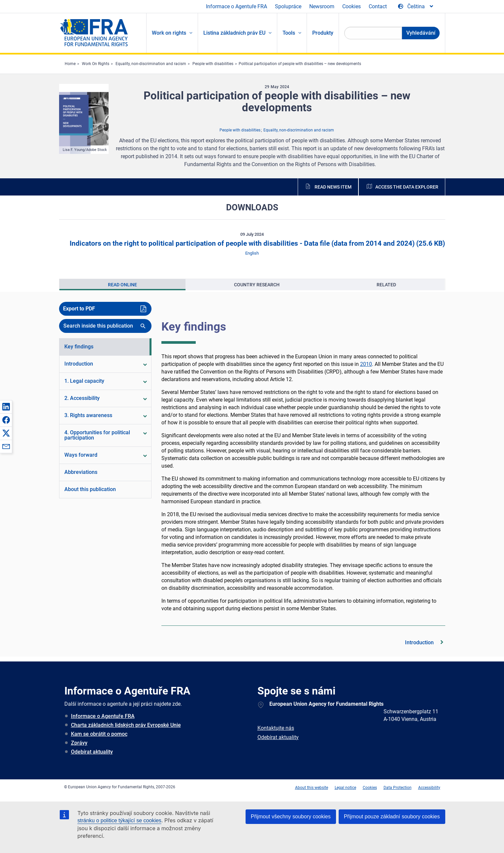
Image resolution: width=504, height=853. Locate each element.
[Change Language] (416, 7)
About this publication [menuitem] (90, 489)
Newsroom (322, 6)
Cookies (352, 6)
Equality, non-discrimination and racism (151, 64)
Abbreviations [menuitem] (81, 472)
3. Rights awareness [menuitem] (88, 415)
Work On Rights (96, 64)
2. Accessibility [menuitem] (82, 398)
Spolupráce (288, 6)
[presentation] (122, 285)
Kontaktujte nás (276, 728)
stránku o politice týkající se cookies (119, 820)
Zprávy (79, 743)
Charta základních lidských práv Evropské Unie (126, 725)
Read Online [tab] (122, 285)
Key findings (194, 327)
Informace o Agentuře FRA (236, 6)
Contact (378, 6)
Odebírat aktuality (92, 752)
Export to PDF (79, 309)
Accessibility (429, 788)
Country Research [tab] (257, 285)
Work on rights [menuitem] (169, 33)
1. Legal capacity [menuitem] (84, 381)
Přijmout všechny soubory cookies (291, 817)
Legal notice (345, 788)
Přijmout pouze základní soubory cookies (392, 817)
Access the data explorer (407, 187)
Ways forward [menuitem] (81, 455)
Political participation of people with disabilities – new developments (300, 64)
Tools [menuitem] (289, 33)
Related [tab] (386, 285)
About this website (312, 788)
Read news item (333, 187)
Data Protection (398, 788)
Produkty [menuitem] (323, 33)
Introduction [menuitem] (79, 364)
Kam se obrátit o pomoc (99, 734)
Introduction (419, 642)
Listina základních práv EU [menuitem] (234, 33)
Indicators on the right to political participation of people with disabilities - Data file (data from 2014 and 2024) (256, 243)
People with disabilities (213, 64)
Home (70, 64)
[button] (6, 407)
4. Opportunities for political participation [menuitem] (97, 435)
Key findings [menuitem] (79, 347)
